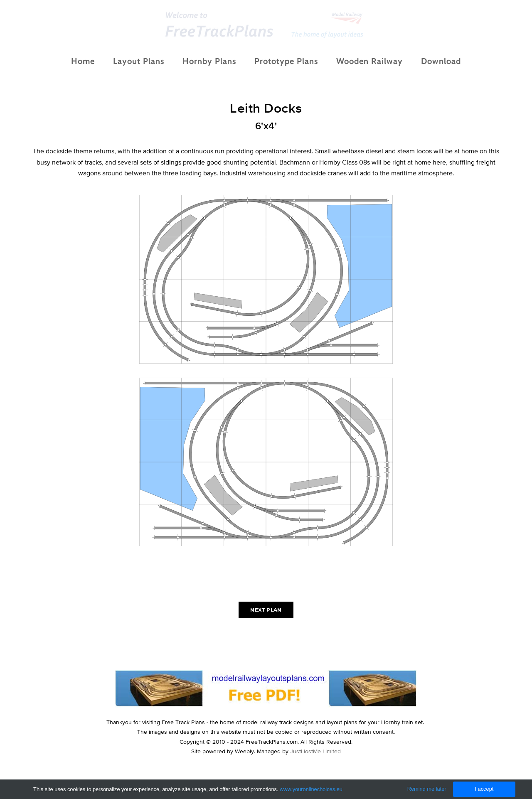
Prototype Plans (286, 68)
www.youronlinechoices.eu (311, 789)
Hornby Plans (209, 68)
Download (441, 68)
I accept (484, 789)
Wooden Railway (369, 68)
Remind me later (427, 789)
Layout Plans (139, 68)
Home (83, 68)
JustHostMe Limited (315, 765)
